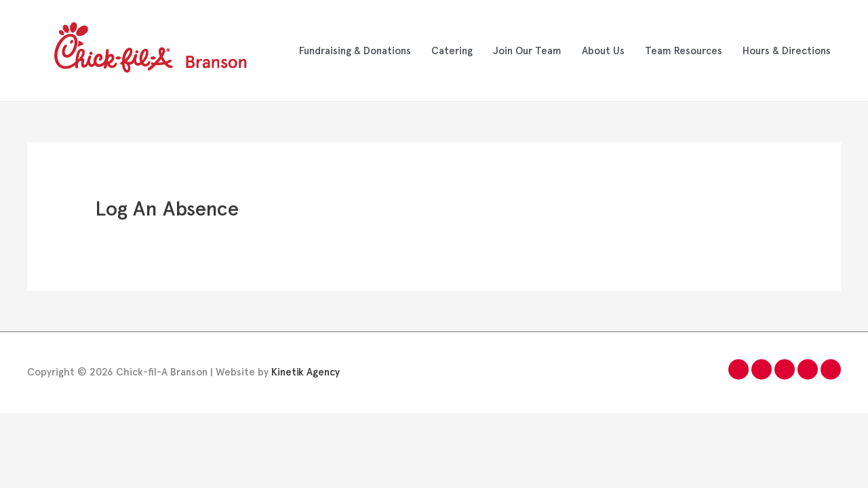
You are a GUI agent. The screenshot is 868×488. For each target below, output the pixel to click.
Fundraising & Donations (355, 51)
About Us (603, 51)
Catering (452, 51)
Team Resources (684, 51)
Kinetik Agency (305, 372)
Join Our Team (527, 51)
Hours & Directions (787, 51)
